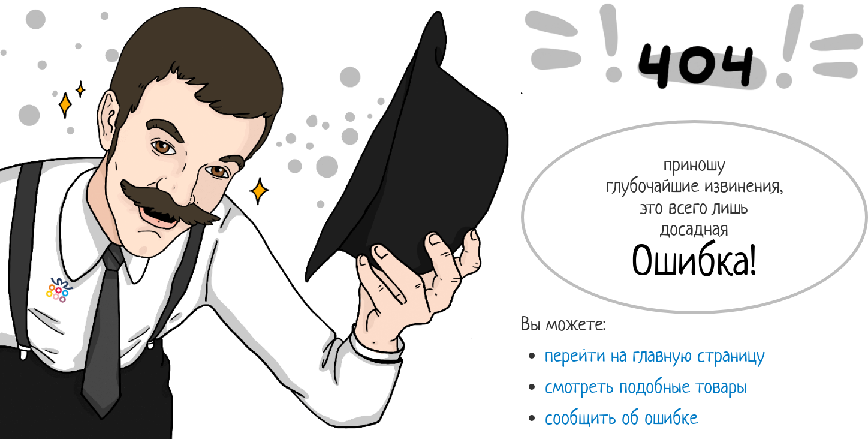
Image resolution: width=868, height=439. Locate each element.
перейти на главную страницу (655, 355)
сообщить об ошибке (621, 417)
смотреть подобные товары (646, 386)
